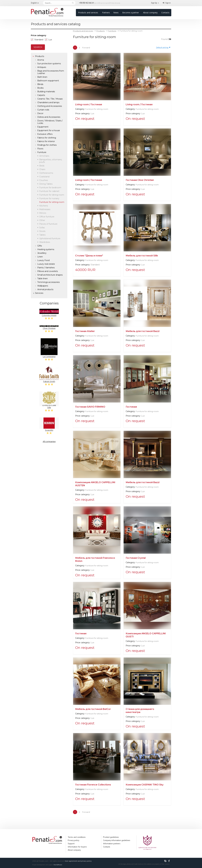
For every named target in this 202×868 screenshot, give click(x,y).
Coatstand (44, 177)
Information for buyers (77, 847)
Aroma (41, 60)
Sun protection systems (49, 64)
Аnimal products (45, 289)
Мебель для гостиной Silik (142, 256)
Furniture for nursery (49, 198)
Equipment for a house (49, 130)
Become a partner (131, 13)
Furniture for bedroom (50, 188)
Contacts (165, 13)
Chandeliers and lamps (48, 102)
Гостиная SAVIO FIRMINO (90, 407)
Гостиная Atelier (85, 331)
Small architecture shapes (50, 275)
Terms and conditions (77, 837)
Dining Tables (46, 184)
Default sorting (162, 47)
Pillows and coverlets (48, 271)
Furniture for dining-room (52, 195)
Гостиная (131, 407)
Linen (40, 257)
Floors (40, 149)
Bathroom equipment (48, 81)
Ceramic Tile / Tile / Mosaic (50, 99)
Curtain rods (43, 110)
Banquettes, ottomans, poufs (51, 161)
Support (71, 844)
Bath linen (42, 77)
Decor (40, 113)
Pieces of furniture (48, 224)
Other (42, 220)
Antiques (42, 67)
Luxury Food (43, 260)
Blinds (40, 84)
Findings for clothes (47, 145)
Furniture (42, 152)
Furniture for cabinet (49, 191)
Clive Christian (49, 327)
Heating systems (46, 249)
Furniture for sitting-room (97, 109)
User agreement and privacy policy (78, 861)
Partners (106, 13)
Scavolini (49, 424)
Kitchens (44, 206)
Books (40, 88)
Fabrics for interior (46, 141)
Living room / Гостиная (89, 104)
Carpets (41, 95)
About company (150, 13)
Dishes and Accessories (49, 117)
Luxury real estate (46, 264)
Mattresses (45, 209)
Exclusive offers (45, 134)
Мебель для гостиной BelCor (93, 709)
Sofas (42, 228)
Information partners (112, 844)
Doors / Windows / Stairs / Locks (50, 122)
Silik (49, 400)
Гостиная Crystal (136, 558)
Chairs (42, 169)
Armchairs (44, 156)
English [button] (34, 3)
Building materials (46, 92)
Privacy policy (74, 840)
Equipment (43, 127)
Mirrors (43, 213)
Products (40, 56)
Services (39, 293)
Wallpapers (43, 286)
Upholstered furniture (50, 238)
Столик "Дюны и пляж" (89, 256)
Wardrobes (45, 242)
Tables (42, 235)
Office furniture (47, 217)
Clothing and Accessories (50, 106)
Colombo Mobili (49, 313)
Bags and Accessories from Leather (51, 72)
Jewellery (42, 253)
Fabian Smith (49, 375)
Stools (42, 231)
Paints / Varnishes (46, 268)
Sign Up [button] (154, 3)
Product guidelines (111, 837)
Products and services (88, 13)
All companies (49, 441)
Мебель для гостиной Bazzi (143, 331)
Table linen (43, 279)
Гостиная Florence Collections (93, 785)
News (116, 13)
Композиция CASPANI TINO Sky (145, 785)
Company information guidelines (117, 840)
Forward (86, 48)
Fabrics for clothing (47, 138)
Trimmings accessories (48, 282)
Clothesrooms (46, 173)
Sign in (168, 3)
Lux (50, 40)
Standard (39, 40)
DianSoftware (58, 865)
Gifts (40, 246)
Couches (44, 180)
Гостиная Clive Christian (140, 180)
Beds (42, 166)
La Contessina (49, 348)
